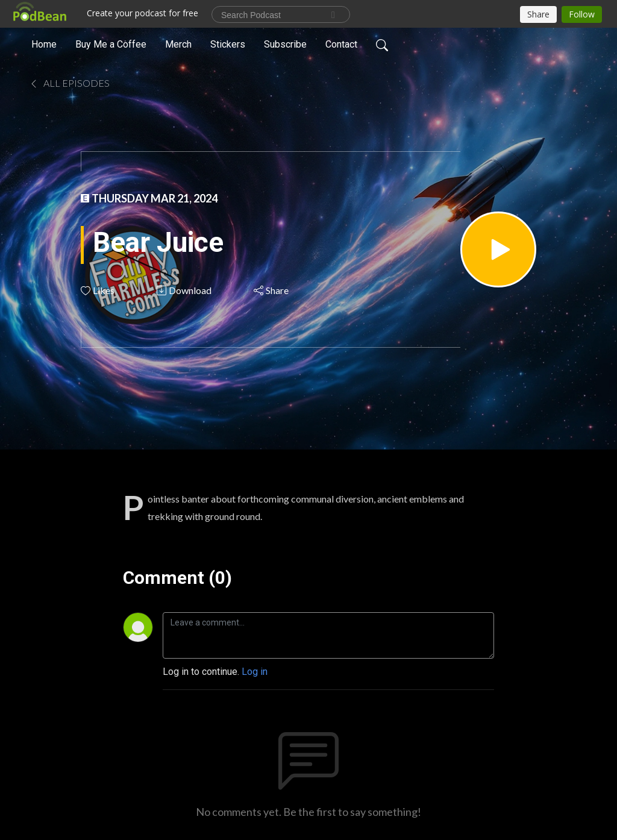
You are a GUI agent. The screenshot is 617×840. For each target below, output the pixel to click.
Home (44, 44)
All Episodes (69, 83)
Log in (255, 672)
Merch (178, 44)
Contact (341, 44)
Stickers (228, 44)
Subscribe (285, 44)
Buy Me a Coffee (111, 44)
